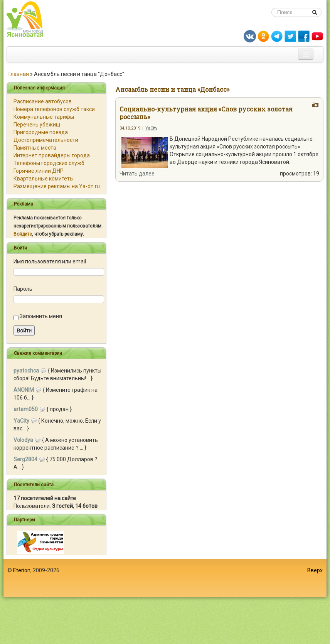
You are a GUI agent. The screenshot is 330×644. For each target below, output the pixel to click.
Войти (24, 330)
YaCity (151, 128)
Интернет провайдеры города (52, 155)
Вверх (315, 570)
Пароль (23, 289)
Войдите (23, 234)
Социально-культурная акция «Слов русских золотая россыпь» (206, 113)
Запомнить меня (41, 316)
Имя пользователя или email (50, 261)
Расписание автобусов (43, 101)
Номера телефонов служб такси (54, 109)
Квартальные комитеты (44, 179)
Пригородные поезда (41, 132)
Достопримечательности (46, 140)
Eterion (22, 570)
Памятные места (35, 148)
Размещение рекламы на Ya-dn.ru (57, 186)
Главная (19, 74)
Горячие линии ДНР (39, 171)
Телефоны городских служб (49, 163)
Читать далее (137, 174)
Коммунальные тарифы (44, 117)
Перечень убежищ (37, 125)
